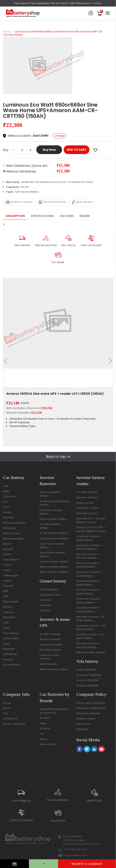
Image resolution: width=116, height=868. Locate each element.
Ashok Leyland (49, 589)
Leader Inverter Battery (55, 562)
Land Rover (10, 654)
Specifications (42, 216)
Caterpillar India (50, 595)
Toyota (7, 565)
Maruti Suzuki (11, 533)
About (7, 708)
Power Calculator (14, 724)
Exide (43, 723)
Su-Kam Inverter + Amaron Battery (88, 556)
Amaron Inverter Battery (50, 494)
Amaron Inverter (50, 639)
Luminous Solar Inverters (49, 657)
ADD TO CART (77, 150)
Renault (8, 549)
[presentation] (7, 361)
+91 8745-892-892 (75, 850)
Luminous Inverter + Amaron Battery (89, 547)
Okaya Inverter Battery (54, 538)
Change (59, 136)
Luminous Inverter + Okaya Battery (89, 601)
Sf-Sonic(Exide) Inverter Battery (55, 503)
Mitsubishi (9, 617)
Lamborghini (11, 638)
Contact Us (10, 719)
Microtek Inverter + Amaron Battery (88, 645)
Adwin (44, 739)
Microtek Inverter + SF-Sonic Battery (91, 619)
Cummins (46, 600)
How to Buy (84, 724)
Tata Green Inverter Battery (52, 555)
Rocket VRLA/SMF (87, 686)
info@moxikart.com (75, 855)
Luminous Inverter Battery (51, 512)
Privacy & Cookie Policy (91, 708)
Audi (6, 486)
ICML (6, 623)
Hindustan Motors (14, 523)
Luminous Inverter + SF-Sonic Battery (92, 628)
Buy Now (49, 150)
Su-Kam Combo (87, 492)
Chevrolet (9, 496)
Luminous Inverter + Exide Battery (89, 538)
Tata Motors (11, 560)
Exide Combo (85, 503)
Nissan (7, 544)
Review (85, 216)
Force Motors (12, 665)
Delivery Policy (86, 719)
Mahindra (9, 528)
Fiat (5, 502)
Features (67, 216)
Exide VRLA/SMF (86, 670)
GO (42, 734)
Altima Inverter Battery (54, 567)
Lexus (6, 644)
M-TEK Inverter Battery (54, 533)
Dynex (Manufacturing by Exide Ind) (54, 711)
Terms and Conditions (91, 703)
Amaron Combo (87, 497)
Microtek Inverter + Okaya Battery (88, 610)
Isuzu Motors (11, 633)
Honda (7, 512)
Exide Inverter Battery (53, 519)
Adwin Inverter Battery (54, 572)
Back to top (56, 457)
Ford (6, 507)
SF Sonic (45, 728)
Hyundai (8, 517)
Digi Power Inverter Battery (52, 546)
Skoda (7, 554)
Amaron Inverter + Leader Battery (88, 565)
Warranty (82, 729)
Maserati (9, 649)
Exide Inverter (48, 664)
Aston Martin (11, 602)
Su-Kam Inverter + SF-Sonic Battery (91, 636)
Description (15, 216)
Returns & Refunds (88, 713)
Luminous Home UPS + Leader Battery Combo (91, 529)
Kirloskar (45, 610)
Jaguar (8, 581)
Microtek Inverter (50, 650)
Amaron (45, 718)
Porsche (8, 586)
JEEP (6, 596)
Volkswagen (11, 575)
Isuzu (6, 628)
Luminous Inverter (51, 645)
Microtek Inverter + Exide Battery (88, 583)
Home (7, 32)
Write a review (82, 202)
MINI (6, 591)
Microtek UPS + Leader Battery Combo (91, 520)
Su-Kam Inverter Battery (50, 526)
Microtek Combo (87, 513)
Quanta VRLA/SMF (88, 680)
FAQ (5, 713)
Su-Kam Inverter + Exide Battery (88, 592)
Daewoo (9, 612)
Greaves (45, 605)
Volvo (7, 570)
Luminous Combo (88, 508)
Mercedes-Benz (13, 539)
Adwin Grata (48, 744)
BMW (6, 491)
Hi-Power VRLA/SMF (89, 675)
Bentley (8, 607)
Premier (8, 659)
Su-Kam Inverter (50, 634)
